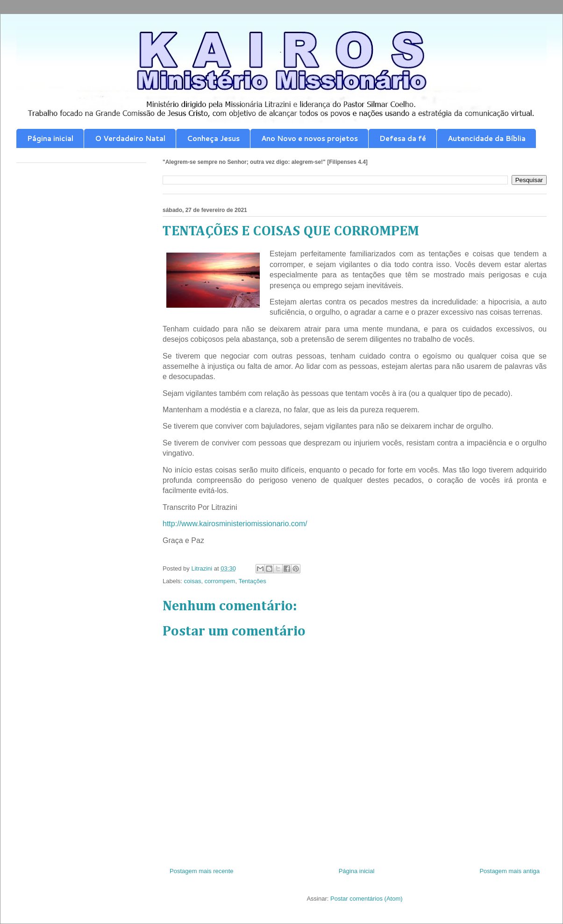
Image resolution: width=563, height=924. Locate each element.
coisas (193, 581)
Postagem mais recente (202, 871)
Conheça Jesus (213, 138)
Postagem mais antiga (510, 871)
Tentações (252, 581)
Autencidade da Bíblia (487, 138)
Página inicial (50, 138)
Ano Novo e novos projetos (310, 138)
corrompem (220, 581)
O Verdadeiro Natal (130, 138)
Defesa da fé (403, 138)
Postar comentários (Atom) (367, 899)
